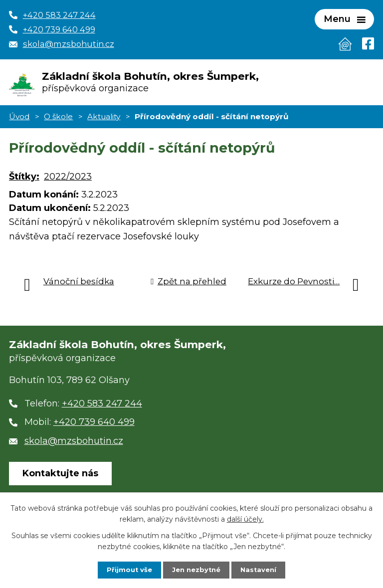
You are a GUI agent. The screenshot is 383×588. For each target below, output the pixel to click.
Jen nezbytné (196, 570)
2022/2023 (68, 181)
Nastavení (261, 570)
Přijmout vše (127, 570)
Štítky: (24, 181)
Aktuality (104, 120)
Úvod (19, 120)
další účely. (245, 518)
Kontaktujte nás (60, 477)
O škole (58, 120)
